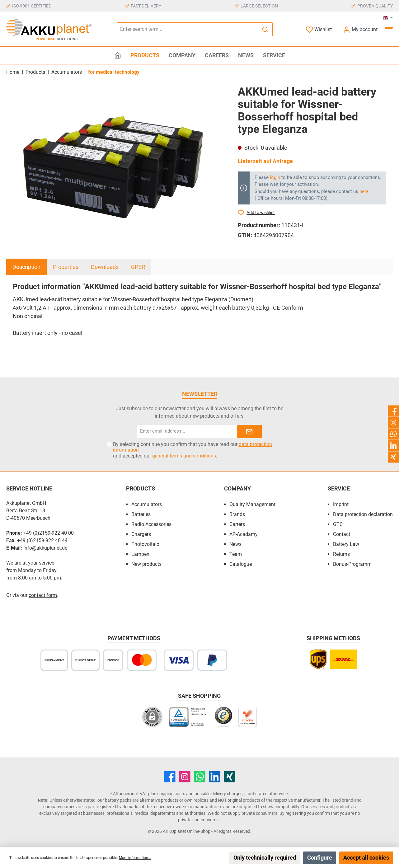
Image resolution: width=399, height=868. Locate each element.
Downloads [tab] (105, 267)
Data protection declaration (363, 514)
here (364, 191)
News (235, 544)
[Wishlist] (319, 29)
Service (339, 488)
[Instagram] (185, 777)
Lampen (140, 554)
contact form (43, 595)
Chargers (141, 534)
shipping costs (171, 794)
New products (146, 564)
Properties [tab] (66, 267)
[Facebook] (170, 777)
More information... (135, 858)
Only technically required (265, 858)
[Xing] (230, 777)
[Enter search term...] (188, 29)
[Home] (118, 55)
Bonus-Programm (352, 564)
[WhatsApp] (200, 777)
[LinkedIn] (215, 777)
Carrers (237, 524)
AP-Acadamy (244, 534)
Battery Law (346, 544)
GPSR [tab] (138, 267)
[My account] (360, 29)
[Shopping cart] (389, 28)
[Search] (265, 29)
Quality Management (252, 504)
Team (236, 554)
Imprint (341, 504)
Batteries (141, 514)
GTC (338, 524)
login (275, 177)
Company (237, 488)
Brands (237, 514)
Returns (341, 554)
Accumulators (147, 504)
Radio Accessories (151, 524)
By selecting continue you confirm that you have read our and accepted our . (192, 450)
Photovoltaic (145, 544)
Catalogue (241, 564)
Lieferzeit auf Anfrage (265, 161)
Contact (342, 534)
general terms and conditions (184, 456)
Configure (320, 858)
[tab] (26, 267)
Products (141, 488)
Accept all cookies (366, 858)
